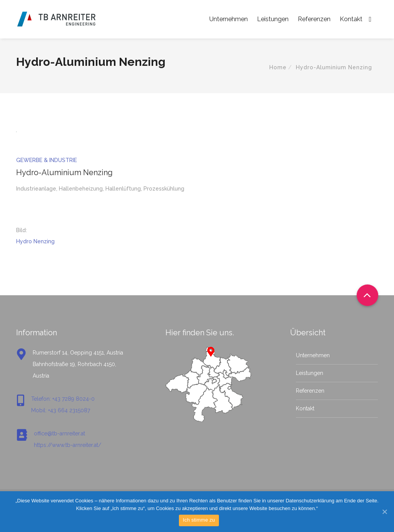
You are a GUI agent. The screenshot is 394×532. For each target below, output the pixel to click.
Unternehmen (229, 19)
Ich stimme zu (199, 520)
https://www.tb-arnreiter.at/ (68, 445)
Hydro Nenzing (35, 241)
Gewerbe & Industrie (47, 160)
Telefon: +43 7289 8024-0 (63, 399)
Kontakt (351, 19)
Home (278, 67)
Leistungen (273, 19)
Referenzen (314, 19)
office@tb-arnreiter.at (59, 433)
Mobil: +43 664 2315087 (61, 410)
